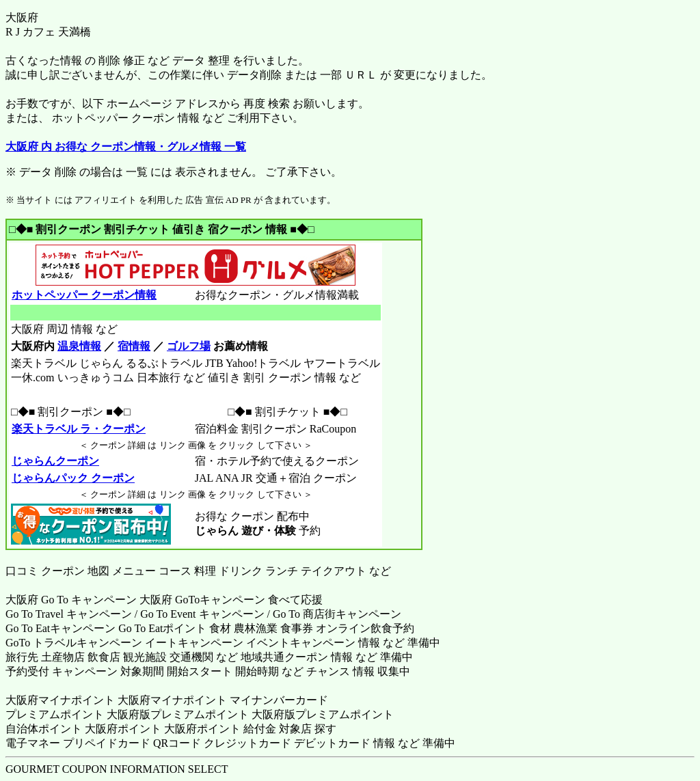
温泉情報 (79, 346)
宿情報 (134, 346)
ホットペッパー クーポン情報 (84, 295)
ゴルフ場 (189, 346)
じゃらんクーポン (55, 461)
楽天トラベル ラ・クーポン (78, 429)
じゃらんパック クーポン (73, 478)
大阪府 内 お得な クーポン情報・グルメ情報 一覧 (126, 147)
